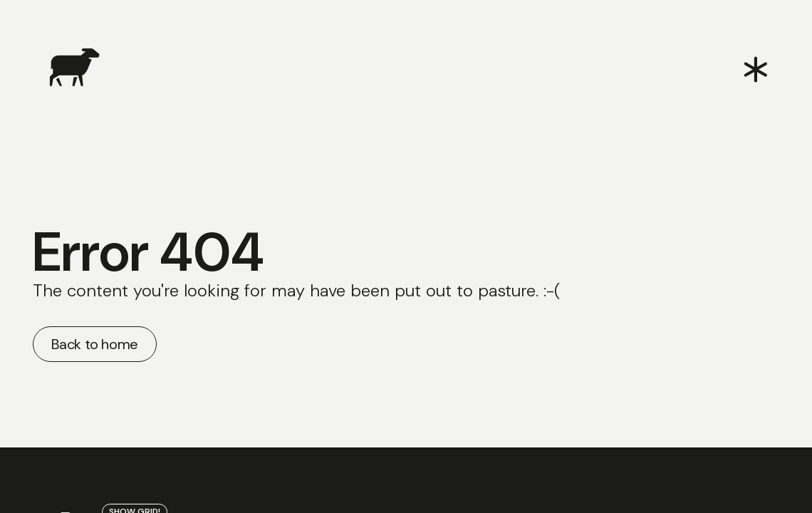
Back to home (95, 344)
